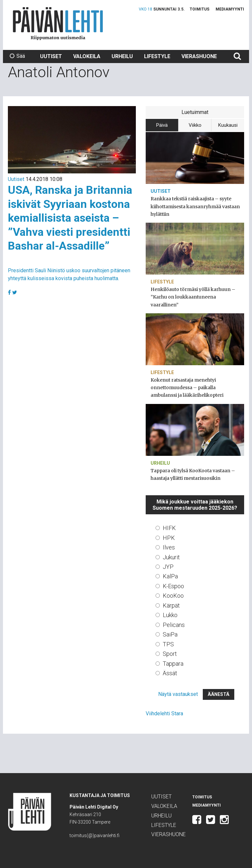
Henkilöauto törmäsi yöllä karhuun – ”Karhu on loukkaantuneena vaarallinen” (193, 297)
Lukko (170, 615)
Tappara (173, 664)
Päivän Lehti (58, 23)
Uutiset (51, 56)
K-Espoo (173, 586)
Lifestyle (157, 56)
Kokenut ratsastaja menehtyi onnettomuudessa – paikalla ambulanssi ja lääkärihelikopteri (187, 388)
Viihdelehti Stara (164, 713)
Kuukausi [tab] (228, 125)
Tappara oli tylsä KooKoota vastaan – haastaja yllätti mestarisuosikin (193, 474)
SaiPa (170, 634)
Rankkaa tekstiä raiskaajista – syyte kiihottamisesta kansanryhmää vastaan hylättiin (195, 206)
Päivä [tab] (162, 125)
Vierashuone (199, 56)
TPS (168, 644)
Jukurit (171, 557)
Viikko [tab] (195, 125)
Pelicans (174, 625)
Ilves (169, 547)
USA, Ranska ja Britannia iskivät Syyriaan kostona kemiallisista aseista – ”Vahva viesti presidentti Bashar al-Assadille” (70, 218)
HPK (169, 538)
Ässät (170, 673)
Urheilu (122, 56)
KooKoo (173, 596)
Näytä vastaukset (178, 694)
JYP (168, 567)
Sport (170, 654)
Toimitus (199, 9)
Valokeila (87, 56)
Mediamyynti (230, 9)
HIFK (169, 528)
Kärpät (171, 605)
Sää (17, 56)
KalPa (170, 576)
